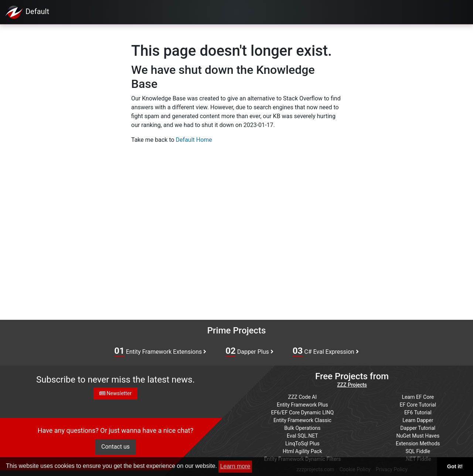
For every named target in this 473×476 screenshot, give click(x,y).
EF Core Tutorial (418, 405)
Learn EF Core (418, 397)
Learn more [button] (235, 466)
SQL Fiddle (418, 451)
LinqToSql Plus (302, 444)
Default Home (194, 140)
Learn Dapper (418, 420)
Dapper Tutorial (418, 428)
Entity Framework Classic (302, 420)
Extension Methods (418, 444)
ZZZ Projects (352, 385)
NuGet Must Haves (418, 436)
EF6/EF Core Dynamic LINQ (302, 412)
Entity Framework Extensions (160, 351)
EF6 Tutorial (418, 412)
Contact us (115, 447)
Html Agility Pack (302, 451)
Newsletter (115, 393)
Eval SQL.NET (302, 436)
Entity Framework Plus (302, 405)
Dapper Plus (249, 351)
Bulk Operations (302, 428)
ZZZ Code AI (302, 397)
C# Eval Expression (326, 351)
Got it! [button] (455, 466)
